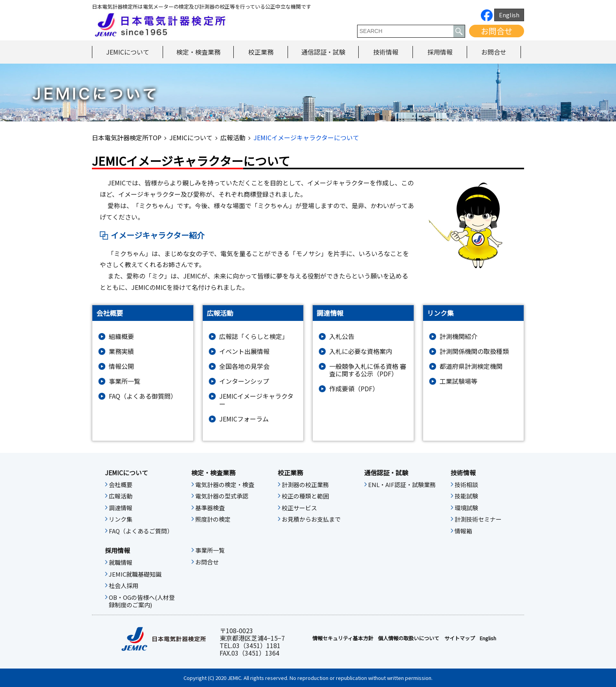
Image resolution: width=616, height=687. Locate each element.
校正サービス (299, 508)
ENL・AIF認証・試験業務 (402, 485)
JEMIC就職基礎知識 (135, 574)
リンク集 (121, 519)
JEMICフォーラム (244, 419)
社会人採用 (124, 586)
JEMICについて (128, 52)
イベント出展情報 (244, 351)
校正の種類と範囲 (305, 496)
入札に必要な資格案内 (361, 351)
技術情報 (386, 52)
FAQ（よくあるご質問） (141, 531)
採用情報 (440, 52)
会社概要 (121, 485)
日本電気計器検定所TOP (127, 137)
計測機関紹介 (458, 336)
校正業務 (261, 52)
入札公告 (342, 336)
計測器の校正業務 (305, 485)
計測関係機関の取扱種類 (474, 351)
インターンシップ (244, 381)
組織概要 (121, 336)
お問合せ (497, 31)
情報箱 (463, 531)
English (509, 15)
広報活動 (233, 137)
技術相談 (466, 485)
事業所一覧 (125, 381)
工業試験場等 (458, 381)
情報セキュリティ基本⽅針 (343, 638)
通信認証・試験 (323, 52)
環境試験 (466, 508)
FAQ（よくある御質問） (143, 396)
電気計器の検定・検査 (225, 485)
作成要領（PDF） (354, 389)
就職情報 (121, 562)
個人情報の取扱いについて (409, 638)
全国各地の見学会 (244, 366)
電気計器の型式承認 (222, 496)
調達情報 (121, 508)
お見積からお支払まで (311, 519)
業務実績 (121, 351)
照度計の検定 (213, 519)
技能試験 (466, 496)
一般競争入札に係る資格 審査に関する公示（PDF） (368, 370)
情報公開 (121, 366)
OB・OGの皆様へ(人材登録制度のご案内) (142, 601)
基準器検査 (210, 508)
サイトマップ (460, 638)
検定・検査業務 (198, 52)
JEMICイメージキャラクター (256, 400)
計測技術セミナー (478, 519)
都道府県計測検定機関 (471, 366)
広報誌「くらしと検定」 (254, 336)
